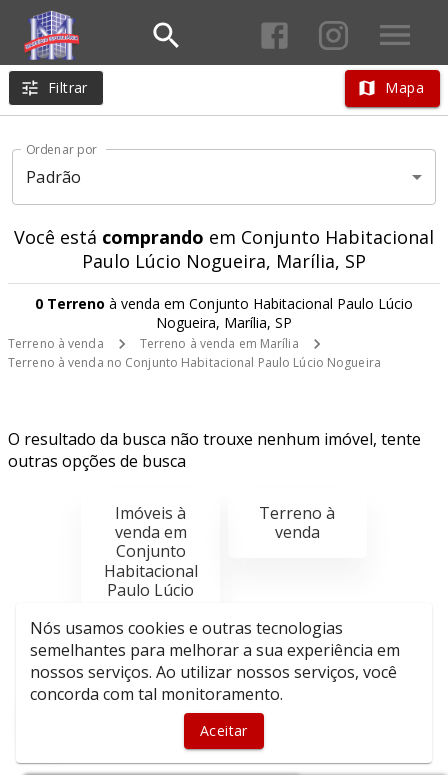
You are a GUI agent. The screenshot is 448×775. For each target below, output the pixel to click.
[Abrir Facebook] (274, 35)
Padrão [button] (53, 177)
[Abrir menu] (395, 35)
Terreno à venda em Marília (219, 343)
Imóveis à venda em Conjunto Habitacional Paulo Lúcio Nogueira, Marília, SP (151, 570)
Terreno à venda (56, 343)
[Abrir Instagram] (333, 35)
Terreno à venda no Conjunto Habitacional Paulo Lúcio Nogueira (194, 362)
